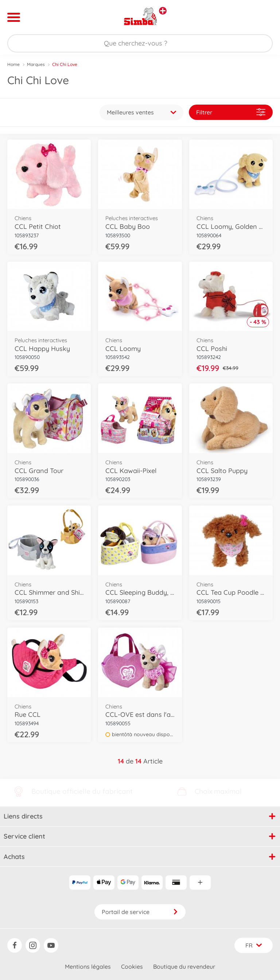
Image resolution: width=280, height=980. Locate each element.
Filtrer (231, 112)
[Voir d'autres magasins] (163, 11)
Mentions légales (88, 967)
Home (13, 64)
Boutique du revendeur (184, 967)
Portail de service (140, 912)
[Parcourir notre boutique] (140, 43)
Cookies (132, 967)
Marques (36, 64)
